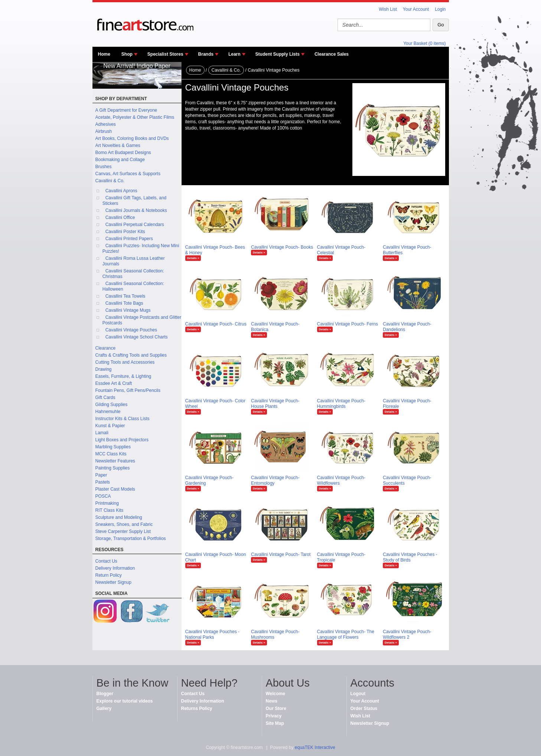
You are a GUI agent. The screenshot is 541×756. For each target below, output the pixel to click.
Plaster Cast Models (115, 489)
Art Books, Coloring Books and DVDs (132, 138)
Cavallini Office (120, 217)
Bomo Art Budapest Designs (123, 153)
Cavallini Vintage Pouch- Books (282, 247)
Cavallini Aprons (121, 191)
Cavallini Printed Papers (129, 239)
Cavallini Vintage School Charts (137, 337)
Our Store (276, 708)
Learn (234, 54)
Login (440, 9)
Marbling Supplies (113, 447)
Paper (101, 475)
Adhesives (106, 124)
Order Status (364, 708)
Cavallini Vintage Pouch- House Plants (275, 404)
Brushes (104, 167)
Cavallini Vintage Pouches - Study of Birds (410, 557)
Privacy (274, 716)
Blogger (105, 694)
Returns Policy (197, 708)
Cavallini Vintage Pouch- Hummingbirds (341, 404)
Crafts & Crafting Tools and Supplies (131, 355)
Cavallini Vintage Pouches (131, 330)
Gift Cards (105, 397)
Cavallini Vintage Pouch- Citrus (216, 324)
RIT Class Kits (110, 510)
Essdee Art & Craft (114, 383)
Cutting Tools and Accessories (125, 362)
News (272, 701)
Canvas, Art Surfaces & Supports (128, 174)
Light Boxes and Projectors (122, 440)
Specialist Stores (165, 54)
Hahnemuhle (108, 412)
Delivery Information (115, 568)
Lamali (102, 433)
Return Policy (109, 575)
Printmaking (107, 503)
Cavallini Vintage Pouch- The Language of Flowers (346, 634)
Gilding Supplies (112, 405)
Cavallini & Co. (110, 181)
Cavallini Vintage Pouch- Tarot (281, 554)
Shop (127, 54)
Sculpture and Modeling (119, 517)
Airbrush (104, 131)
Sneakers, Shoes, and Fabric (124, 524)
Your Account (416, 9)
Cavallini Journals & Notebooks (136, 210)
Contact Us (106, 561)
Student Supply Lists (278, 54)
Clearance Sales (332, 54)
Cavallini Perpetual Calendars (135, 225)
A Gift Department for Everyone (126, 110)
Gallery (104, 708)
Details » (193, 258)
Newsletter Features (115, 461)
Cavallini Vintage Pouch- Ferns (348, 324)
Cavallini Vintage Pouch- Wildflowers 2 (407, 634)
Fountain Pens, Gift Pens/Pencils (128, 390)
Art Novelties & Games (118, 145)
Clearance (106, 348)
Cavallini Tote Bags (124, 303)
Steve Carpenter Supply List (123, 531)
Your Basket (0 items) (424, 43)
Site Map (275, 723)
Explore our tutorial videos (125, 701)
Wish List (388, 9)
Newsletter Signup (113, 582)
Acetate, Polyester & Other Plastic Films (135, 117)
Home (104, 54)
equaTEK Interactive (315, 747)
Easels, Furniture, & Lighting (123, 376)
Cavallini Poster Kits (125, 232)
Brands (206, 54)
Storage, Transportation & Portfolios (131, 539)
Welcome (276, 694)
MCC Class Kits (111, 454)
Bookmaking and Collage (120, 160)
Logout (358, 694)
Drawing (104, 369)
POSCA (103, 496)
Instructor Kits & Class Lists (123, 419)
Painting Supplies (113, 468)
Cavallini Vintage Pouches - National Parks (213, 634)
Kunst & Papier (110, 426)
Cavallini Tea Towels (126, 296)
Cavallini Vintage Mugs (128, 310)
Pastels (103, 482)
